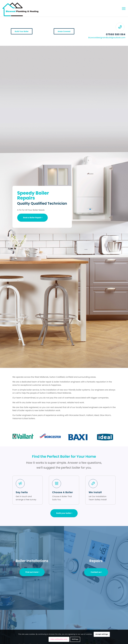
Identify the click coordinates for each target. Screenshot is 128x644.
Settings (75, 639)
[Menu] (124, 8)
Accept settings (102, 634)
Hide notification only (59, 639)
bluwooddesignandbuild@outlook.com (107, 38)
